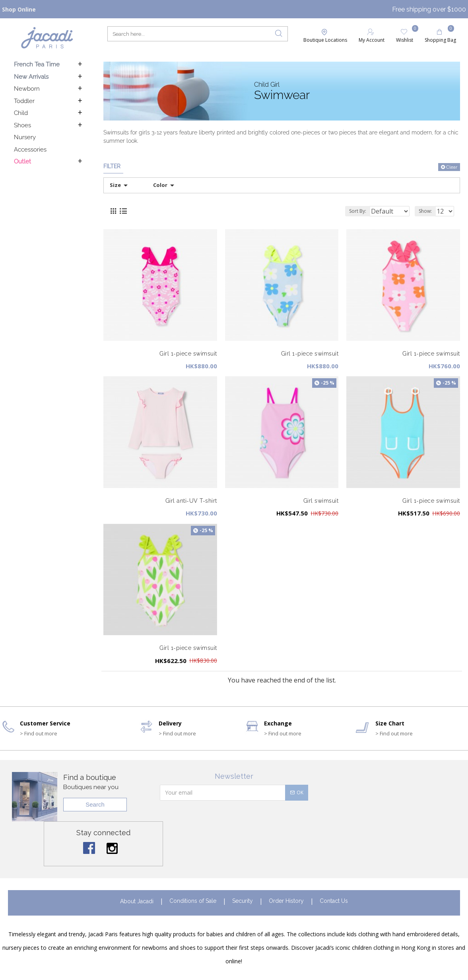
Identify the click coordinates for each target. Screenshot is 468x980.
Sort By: (352, 211)
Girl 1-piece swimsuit (188, 354)
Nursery (25, 137)
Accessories (30, 150)
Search (95, 804)
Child (21, 113)
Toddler (24, 101)
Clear (452, 167)
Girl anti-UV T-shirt (191, 501)
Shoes (22, 125)
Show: (428, 211)
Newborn (27, 89)
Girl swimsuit (321, 501)
